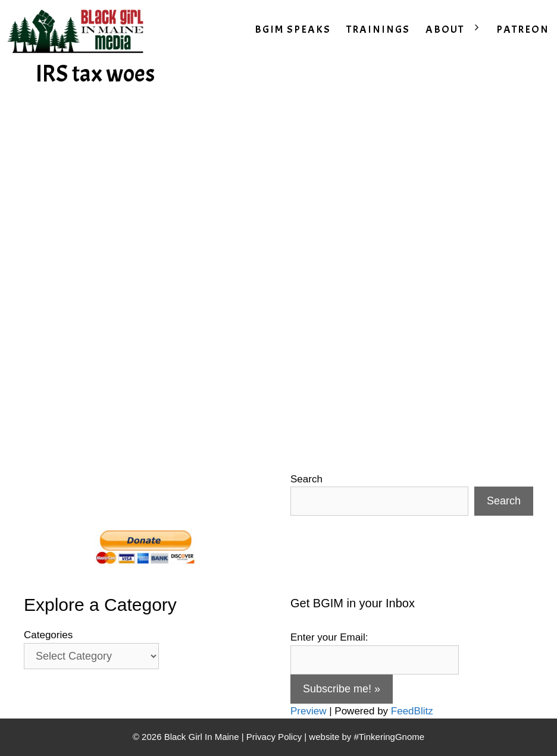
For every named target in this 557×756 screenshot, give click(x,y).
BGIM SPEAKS (293, 29)
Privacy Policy (274, 737)
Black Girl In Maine (203, 737)
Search (306, 479)
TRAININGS (378, 29)
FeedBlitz (412, 711)
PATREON (523, 29)
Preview (308, 711)
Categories (48, 635)
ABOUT (457, 30)
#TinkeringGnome (389, 737)
